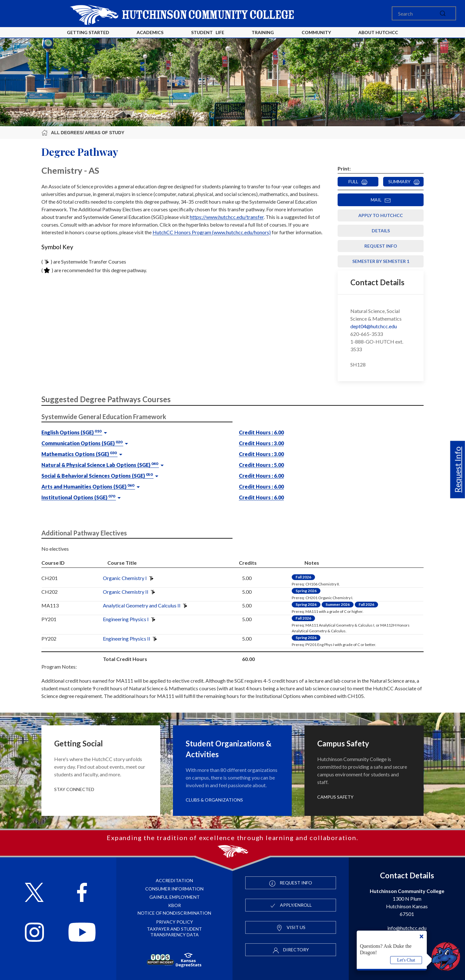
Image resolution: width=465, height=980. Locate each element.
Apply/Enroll (291, 905)
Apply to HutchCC (381, 215)
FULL (358, 182)
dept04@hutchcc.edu (374, 326)
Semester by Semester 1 (381, 261)
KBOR (175, 905)
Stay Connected (74, 789)
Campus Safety (335, 797)
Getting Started (88, 32)
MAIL (381, 200)
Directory (291, 950)
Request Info (458, 470)
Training (263, 32)
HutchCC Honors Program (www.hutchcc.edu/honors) (212, 232)
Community (316, 32)
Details (381, 231)
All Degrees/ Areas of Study (83, 133)
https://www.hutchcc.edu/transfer (227, 217)
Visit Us (291, 928)
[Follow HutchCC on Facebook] (82, 893)
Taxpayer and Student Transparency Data (174, 932)
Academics (150, 32)
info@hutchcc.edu (407, 928)
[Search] (424, 13)
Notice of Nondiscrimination (174, 913)
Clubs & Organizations (214, 800)
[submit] (443, 13)
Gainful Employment (175, 897)
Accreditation (174, 880)
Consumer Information (174, 889)
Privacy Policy (175, 922)
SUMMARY (404, 182)
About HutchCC (378, 32)
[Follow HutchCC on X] (34, 893)
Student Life (208, 32)
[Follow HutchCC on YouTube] (82, 933)
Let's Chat (406, 960)
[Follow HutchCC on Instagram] (34, 933)
